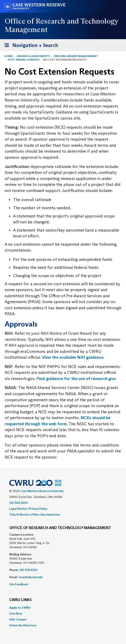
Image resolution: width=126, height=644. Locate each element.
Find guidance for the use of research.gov (76, 379)
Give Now (16, 613)
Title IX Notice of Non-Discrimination (35, 515)
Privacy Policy (38, 509)
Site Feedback (19, 584)
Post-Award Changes (24, 60)
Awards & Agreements (33, 56)
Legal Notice (18, 509)
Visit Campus (18, 619)
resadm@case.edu (31, 577)
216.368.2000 (19, 503)
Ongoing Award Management (76, 56)
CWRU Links (20, 600)
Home (9, 56)
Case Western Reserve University (42, 491)
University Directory (23, 625)
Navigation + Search (30, 46)
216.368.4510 (28, 570)
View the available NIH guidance (73, 357)
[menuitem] (63, 608)
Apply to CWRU (20, 608)
